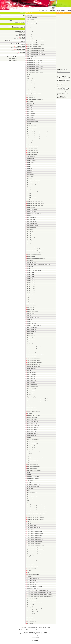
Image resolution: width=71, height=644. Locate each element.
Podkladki (29, 413)
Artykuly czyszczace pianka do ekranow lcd (36, 42)
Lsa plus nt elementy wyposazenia (34, 250)
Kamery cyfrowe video (31, 185)
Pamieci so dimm (30, 391)
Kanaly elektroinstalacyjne (32, 191)
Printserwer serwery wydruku (33, 415)
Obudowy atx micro (31, 330)
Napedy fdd (29, 315)
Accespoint (29, 16)
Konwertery (29, 242)
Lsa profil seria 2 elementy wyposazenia (35, 258)
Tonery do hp (29, 529)
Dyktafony (29, 109)
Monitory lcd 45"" (30, 293)
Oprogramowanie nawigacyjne (33, 360)
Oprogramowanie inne (31, 356)
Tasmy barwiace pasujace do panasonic (35, 517)
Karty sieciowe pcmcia (31, 209)
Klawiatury (29, 215)
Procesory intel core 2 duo (32, 425)
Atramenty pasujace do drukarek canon (35, 48)
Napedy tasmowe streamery (32, 317)
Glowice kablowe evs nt (32, 152)
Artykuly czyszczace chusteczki (33, 38)
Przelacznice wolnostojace (32, 446)
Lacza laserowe (30, 617)
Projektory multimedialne (32, 434)
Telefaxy (28, 521)
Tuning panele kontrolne (32, 566)
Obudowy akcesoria (31, 344)
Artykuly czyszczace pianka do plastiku (35, 44)
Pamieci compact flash (31, 374)
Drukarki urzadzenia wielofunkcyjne (34, 99)
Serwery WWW (36, 638)
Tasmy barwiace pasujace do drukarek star (36, 513)
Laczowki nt (29, 623)
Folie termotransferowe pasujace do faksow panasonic (38, 136)
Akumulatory (29, 28)
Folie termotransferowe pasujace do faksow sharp (37, 138)
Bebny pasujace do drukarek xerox (34, 60)
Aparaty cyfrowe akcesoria (32, 36)
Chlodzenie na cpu (30, 83)
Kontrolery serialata (31, 238)
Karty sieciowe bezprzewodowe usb (34, 205)
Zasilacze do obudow (31, 601)
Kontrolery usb (30, 240)
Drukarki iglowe (30, 95)
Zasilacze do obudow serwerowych (34, 603)
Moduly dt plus (30, 266)
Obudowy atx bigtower (31, 328)
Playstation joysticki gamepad (33, 411)
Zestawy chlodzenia (31, 605)
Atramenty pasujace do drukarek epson (35, 50)
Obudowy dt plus (30, 338)
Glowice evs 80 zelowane (32, 150)
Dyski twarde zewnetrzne (32, 122)
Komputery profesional (32, 222)
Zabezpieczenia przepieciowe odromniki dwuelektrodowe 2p (40, 595)
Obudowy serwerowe (31, 340)
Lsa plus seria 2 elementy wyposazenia (35, 252)
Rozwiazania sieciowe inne (32, 478)
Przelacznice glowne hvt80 (32, 440)
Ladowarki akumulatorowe (32, 615)
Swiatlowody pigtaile (31, 613)
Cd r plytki (29, 77)
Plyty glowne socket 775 (32, 464)
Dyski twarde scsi (30, 120)
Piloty (28, 405)
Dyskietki (29, 124)
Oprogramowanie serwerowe (33, 364)
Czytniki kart (29, 89)
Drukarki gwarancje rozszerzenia (34, 93)
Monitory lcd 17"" (30, 275)
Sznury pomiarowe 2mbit (32, 497)
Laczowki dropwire (31, 621)
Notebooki (29, 321)
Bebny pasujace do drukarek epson (34, 62)
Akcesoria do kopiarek (31, 24)
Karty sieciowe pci (31, 207)
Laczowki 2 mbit (30, 619)
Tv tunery (29, 570)
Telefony (28, 523)
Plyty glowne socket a (31, 468)
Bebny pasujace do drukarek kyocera (34, 67)
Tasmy (28, 503)
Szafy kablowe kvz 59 (31, 493)
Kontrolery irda (30, 230)
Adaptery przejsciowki (31, 18)
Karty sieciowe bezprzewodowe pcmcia (35, 203)
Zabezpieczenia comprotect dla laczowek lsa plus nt (38, 591)
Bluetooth (29, 75)
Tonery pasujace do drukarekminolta (34, 554)
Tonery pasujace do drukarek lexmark (35, 542)
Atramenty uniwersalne (32, 56)
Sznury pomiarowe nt (31, 499)
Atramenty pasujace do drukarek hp (34, 52)
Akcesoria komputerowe (32, 26)
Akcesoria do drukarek (31, 22)
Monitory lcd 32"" (30, 287)
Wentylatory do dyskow (32, 580)
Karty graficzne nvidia (31, 197)
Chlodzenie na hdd (31, 85)
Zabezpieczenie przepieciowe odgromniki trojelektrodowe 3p (40, 597)
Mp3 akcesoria (30, 297)
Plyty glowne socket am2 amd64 (34, 470)
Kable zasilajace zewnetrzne (33, 183)
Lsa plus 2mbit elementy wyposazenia (35, 248)
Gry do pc (29, 144)
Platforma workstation (31, 409)
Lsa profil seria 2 (30, 256)
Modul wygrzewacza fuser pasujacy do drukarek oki (38, 264)
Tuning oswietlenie (31, 564)
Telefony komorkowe (31, 525)
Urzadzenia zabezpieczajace (33, 574)
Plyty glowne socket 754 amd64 (33, 462)
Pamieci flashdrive (31, 383)
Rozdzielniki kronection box (33, 476)
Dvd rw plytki (30, 107)
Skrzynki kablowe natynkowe (33, 485)
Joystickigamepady (31, 156)
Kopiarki (28, 244)
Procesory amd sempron (32, 421)
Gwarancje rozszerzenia (32, 146)
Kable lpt (28, 164)
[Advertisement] (63, 41)
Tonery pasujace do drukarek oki (34, 544)
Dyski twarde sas (30, 116)
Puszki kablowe (30, 454)
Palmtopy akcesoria (31, 372)
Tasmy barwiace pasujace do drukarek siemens (37, 511)
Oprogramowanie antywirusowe (33, 348)
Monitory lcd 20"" (30, 279)
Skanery (28, 482)
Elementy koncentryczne (32, 128)
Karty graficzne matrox (32, 195)
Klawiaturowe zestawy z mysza (33, 213)
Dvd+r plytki (29, 101)
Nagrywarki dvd (30, 307)
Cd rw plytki (29, 79)
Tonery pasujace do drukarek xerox (34, 552)
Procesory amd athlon (31, 417)
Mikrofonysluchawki (31, 262)
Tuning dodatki (30, 558)
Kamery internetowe (31, 187)
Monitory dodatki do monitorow (33, 270)
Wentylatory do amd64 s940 (33, 578)
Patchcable (29, 403)
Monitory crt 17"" (30, 268)
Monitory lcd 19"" (30, 277)
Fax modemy (29, 130)
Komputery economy (31, 217)
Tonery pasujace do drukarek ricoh (34, 548)
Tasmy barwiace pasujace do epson (34, 515)
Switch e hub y (30, 489)
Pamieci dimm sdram (31, 381)
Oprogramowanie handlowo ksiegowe (35, 354)
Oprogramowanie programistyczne (34, 362)
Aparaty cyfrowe (30, 34)
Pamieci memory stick (31, 385)
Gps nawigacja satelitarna (32, 142)
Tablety (28, 501)
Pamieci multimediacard (32, 387)
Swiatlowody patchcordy (32, 611)
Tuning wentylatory (31, 568)
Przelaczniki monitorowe (32, 450)
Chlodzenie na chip (31, 81)
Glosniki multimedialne (32, 154)
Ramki (28, 472)
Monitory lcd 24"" (30, 283)
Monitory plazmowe (31, 295)
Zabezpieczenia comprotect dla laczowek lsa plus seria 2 (39, 593)
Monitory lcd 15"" (30, 272)
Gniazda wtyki (30, 140)
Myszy (28, 301)
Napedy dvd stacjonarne (32, 311)
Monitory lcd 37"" (30, 289)
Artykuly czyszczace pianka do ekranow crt (36, 40)
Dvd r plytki (29, 105)
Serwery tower (30, 480)
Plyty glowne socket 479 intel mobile (34, 458)
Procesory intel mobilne (32, 427)
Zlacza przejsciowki (31, 607)
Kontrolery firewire (31, 228)
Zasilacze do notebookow (32, 599)
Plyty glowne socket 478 (32, 460)
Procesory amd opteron (31, 419)
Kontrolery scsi (30, 236)
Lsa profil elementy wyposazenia (34, 254)
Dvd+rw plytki (30, 103)
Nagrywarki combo (31, 305)
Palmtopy (29, 370)
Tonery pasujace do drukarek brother (34, 533)
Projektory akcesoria (31, 436)
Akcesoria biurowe (31, 20)
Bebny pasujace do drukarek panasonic (35, 73)
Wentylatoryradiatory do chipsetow (34, 586)
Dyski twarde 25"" (30, 111)
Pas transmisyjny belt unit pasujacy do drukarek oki (38, 399)
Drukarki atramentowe (31, 91)
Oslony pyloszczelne (31, 368)
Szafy (28, 491)
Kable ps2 (29, 169)
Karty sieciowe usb (31, 211)
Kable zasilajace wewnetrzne (33, 181)
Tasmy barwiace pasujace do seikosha (35, 519)
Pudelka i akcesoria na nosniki (33, 452)
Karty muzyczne (30, 199)
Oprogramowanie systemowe (33, 366)
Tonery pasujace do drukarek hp (33, 538)
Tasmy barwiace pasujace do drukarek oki (35, 509)
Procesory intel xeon (31, 432)
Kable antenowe (30, 158)
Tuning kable (29, 562)
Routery (28, 474)
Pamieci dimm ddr (30, 376)
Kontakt (23, 627)
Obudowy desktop (30, 336)
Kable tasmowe (30, 177)
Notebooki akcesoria (31, 323)
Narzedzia (29, 319)
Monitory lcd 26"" (30, 285)
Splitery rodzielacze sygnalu (33, 487)
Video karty (29, 576)
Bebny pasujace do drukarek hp (33, 65)
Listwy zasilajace (30, 246)
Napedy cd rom (30, 309)
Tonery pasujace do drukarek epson (34, 535)
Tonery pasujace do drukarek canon (34, 531)
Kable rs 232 (29, 171)
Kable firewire (30, 162)
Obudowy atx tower (31, 332)
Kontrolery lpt (30, 232)
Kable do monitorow (31, 160)
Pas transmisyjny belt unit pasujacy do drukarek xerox (38, 401)
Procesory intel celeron (31, 423)
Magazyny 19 (29, 260)
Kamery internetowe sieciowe (33, 189)
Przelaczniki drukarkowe (32, 448)
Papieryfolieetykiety (31, 397)
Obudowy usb (30, 342)
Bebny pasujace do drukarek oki (33, 71)
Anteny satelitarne (30, 32)
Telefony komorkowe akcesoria (33, 527)
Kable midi (29, 166)
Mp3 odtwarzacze (30, 299)
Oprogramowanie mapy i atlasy (33, 346)
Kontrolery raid (30, 234)
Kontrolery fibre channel (32, 226)
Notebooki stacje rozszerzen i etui (34, 326)
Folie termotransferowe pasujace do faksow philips (37, 132)
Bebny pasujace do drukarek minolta (34, 69)
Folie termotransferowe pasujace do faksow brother (37, 134)
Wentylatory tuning (31, 584)
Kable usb (29, 179)
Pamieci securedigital (31, 389)
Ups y (28, 572)
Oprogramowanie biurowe (32, 350)
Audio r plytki (30, 58)
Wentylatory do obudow (32, 582)
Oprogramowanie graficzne (32, 352)
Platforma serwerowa (31, 407)
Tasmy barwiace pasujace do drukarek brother (36, 505)
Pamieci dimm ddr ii (31, 379)
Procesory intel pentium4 (32, 429)
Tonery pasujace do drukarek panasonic (35, 546)
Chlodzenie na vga (30, 87)
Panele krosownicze (31, 395)
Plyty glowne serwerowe (32, 456)
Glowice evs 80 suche (31, 148)
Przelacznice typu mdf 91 (32, 444)
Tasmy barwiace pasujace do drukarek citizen (36, 507)
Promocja (29, 438)
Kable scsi (29, 173)
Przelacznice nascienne (31, 442)
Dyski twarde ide (30, 113)
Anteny (28, 30)
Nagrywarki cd (30, 303)
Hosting (40, 627)
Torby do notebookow (31, 556)
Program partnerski (32, 627)
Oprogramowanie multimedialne (33, 358)
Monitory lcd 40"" (30, 291)
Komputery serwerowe (31, 224)
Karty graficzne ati (31, 193)
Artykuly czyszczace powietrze (33, 46)
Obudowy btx (29, 334)
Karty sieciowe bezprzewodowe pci (34, 201)
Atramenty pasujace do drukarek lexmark (35, 54)
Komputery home (30, 219)
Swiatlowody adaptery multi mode (34, 609)
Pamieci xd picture (31, 393)
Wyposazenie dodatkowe (32, 589)
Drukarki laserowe (30, 97)
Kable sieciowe (30, 175)
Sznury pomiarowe (31, 495)
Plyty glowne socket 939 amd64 (33, 466)
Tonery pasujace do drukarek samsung (35, 550)
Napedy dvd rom (30, 313)
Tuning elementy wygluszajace (33, 560)
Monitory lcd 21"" (30, 281)
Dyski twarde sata (30, 118)
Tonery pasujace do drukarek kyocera (35, 540)
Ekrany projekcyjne (31, 126)
